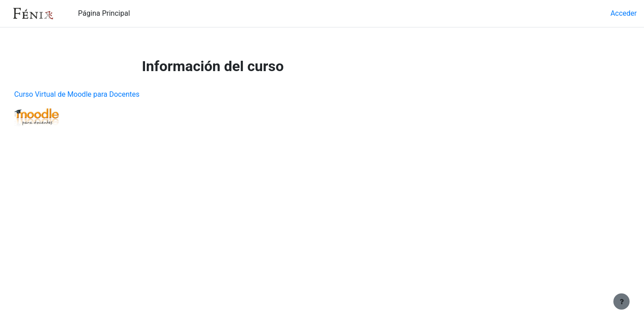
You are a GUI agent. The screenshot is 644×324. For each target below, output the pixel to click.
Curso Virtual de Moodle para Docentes (97, 94)
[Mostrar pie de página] (621, 301)
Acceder (624, 13)
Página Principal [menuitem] (104, 13)
